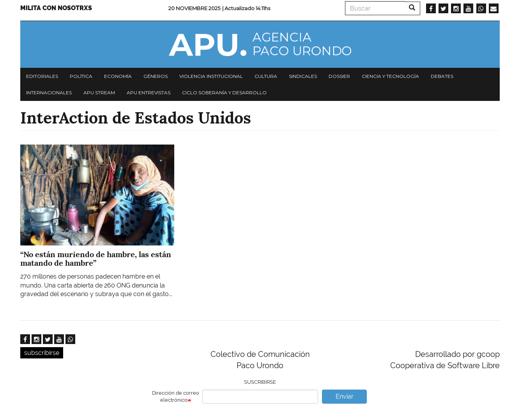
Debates (442, 76)
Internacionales (49, 93)
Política (81, 76)
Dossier (339, 76)
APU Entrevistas (149, 93)
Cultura (266, 76)
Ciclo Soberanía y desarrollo (224, 93)
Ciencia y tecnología (390, 76)
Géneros (156, 76)
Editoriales (42, 76)
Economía (118, 76)
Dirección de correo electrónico (176, 397)
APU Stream (99, 93)
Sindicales (303, 76)
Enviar (345, 396)
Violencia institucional (211, 76)
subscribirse (42, 353)
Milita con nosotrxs (56, 8)
